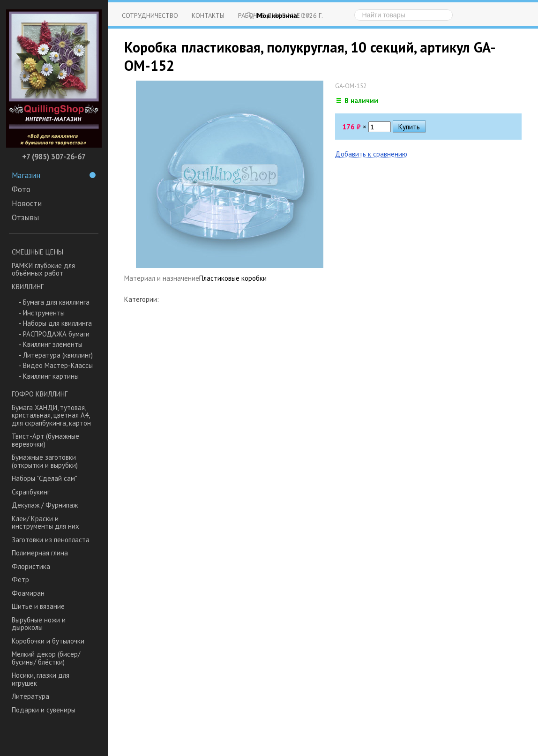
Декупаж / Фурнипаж (45, 505)
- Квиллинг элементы (51, 344)
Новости (27, 203)
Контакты (208, 15)
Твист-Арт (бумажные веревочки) (45, 440)
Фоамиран (28, 593)
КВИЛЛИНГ (28, 287)
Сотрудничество (150, 15)
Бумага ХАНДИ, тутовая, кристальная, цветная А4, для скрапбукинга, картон (51, 415)
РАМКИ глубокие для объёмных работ (43, 269)
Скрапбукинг (31, 492)
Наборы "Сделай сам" (45, 478)
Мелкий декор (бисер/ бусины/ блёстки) (46, 658)
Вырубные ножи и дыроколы (39, 624)
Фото (21, 189)
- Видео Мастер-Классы (56, 365)
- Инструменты (42, 313)
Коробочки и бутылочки (48, 641)
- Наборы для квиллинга (55, 323)
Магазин (54, 175)
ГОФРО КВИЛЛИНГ (40, 394)
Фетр (20, 580)
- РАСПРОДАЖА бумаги (54, 334)
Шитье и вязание (38, 606)
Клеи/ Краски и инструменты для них (45, 523)
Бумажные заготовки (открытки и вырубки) (45, 461)
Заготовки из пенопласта (51, 540)
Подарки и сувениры (44, 710)
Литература (30, 696)
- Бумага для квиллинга (54, 302)
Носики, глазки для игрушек (41, 679)
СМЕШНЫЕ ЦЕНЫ (37, 252)
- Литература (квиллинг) (56, 355)
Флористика (31, 566)
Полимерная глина (40, 553)
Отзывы (25, 217)
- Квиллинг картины (49, 376)
